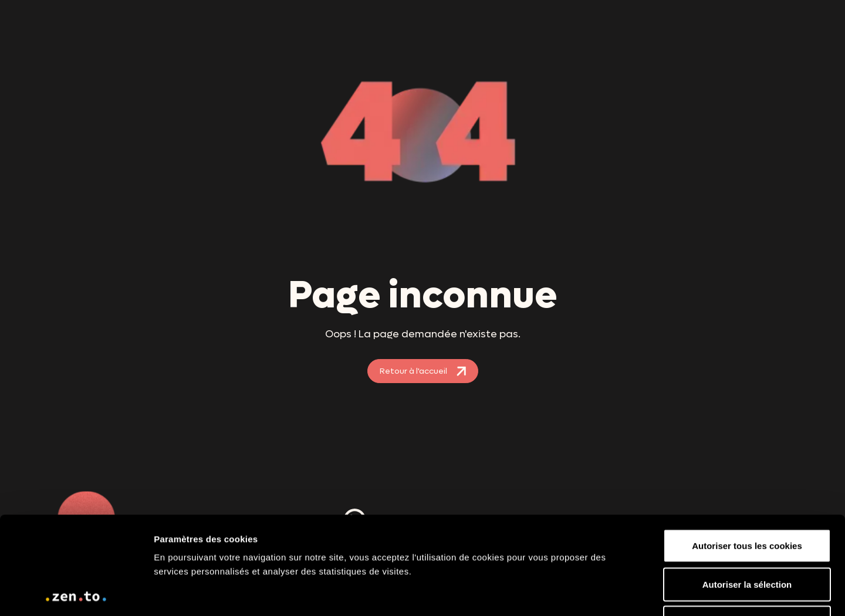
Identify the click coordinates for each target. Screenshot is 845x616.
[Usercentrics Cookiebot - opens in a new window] (76, 593)
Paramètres (771, 593)
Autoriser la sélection (747, 487)
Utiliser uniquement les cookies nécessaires (747, 532)
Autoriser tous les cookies (747, 448)
